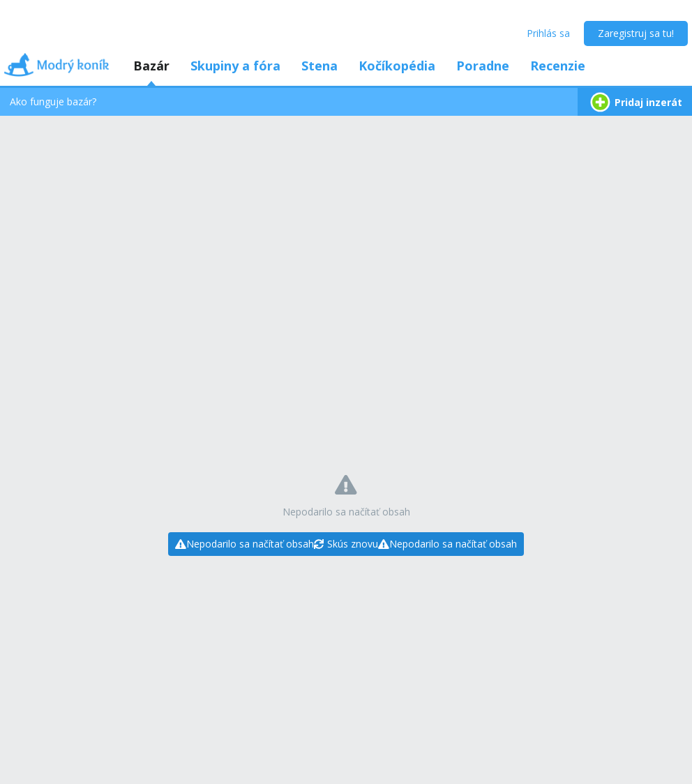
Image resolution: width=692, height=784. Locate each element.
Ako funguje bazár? (53, 101)
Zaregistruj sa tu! (636, 33)
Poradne (483, 66)
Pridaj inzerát (635, 102)
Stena (319, 66)
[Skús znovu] (346, 544)
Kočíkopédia (397, 66)
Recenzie (558, 66)
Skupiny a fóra (235, 66)
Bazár (151, 66)
